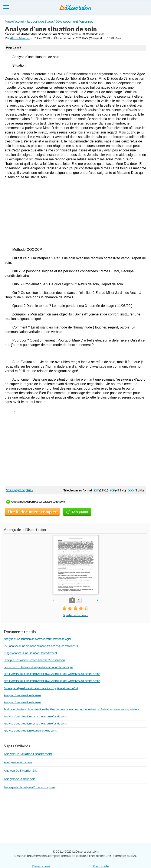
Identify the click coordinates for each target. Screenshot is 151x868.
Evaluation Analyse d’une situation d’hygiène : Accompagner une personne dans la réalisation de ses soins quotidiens (72, 709)
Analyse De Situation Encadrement (28, 754)
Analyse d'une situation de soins (22, 695)
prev (54, 600)
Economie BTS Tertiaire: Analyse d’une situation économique (38, 667)
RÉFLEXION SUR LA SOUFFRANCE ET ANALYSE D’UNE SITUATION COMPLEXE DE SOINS (52, 674)
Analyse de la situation (19, 779)
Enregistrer (77, 512)
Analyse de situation (18, 762)
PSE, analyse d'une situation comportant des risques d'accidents (41, 646)
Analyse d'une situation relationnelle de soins (30, 731)
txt (96, 490)
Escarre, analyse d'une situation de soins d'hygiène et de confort (41, 688)
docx (131, 490)
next (97, 600)
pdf (112, 490)
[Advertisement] (75, 213)
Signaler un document (75, 615)
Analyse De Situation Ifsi (21, 770)
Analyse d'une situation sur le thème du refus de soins (35, 716)
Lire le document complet (32, 512)
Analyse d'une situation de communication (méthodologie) (37, 639)
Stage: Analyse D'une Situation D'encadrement (30, 653)
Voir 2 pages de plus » (20, 490)
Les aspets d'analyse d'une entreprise (29, 787)
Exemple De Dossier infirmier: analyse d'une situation (34, 660)
